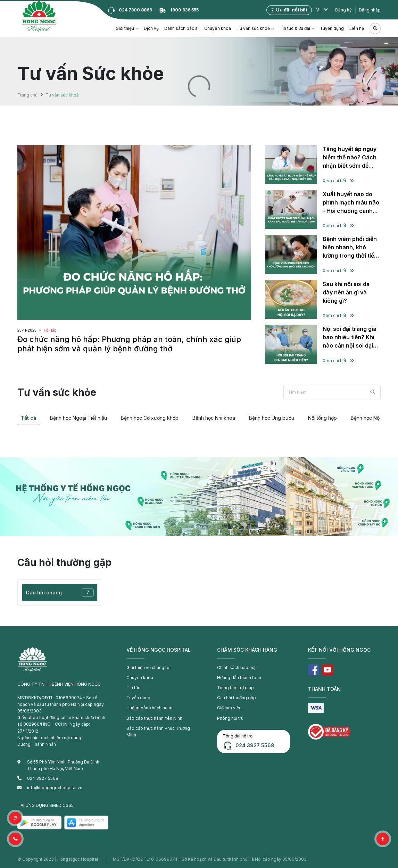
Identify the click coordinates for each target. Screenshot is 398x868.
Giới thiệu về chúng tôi (148, 667)
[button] (15, 839)
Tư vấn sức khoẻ (253, 28)
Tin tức (133, 688)
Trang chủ (27, 95)
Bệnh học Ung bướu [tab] (272, 418)
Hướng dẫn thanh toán (239, 678)
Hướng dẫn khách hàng (150, 708)
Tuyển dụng (332, 28)
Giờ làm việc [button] (229, 708)
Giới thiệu (125, 28)
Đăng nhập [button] (370, 10)
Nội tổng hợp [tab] (322, 418)
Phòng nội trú (230, 718)
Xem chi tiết (338, 181)
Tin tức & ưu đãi (295, 28)
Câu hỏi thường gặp (237, 698)
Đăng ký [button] (343, 10)
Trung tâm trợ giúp (235, 688)
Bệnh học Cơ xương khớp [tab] (150, 418)
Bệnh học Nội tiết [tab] (370, 418)
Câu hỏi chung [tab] (60, 592)
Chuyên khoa (218, 28)
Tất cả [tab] (28, 418)
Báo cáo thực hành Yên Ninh (154, 718)
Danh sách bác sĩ (181, 28)
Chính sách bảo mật (237, 667)
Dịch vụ (151, 28)
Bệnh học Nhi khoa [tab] (214, 418)
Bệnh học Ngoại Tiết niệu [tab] (78, 418)
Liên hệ (357, 28)
